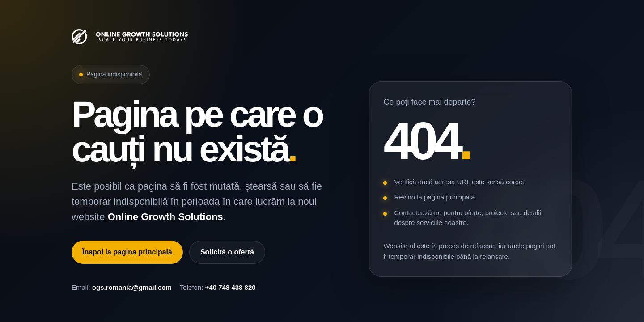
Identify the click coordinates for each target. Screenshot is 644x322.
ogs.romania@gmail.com (132, 287)
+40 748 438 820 (231, 287)
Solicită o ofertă (227, 252)
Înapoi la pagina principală (127, 252)
